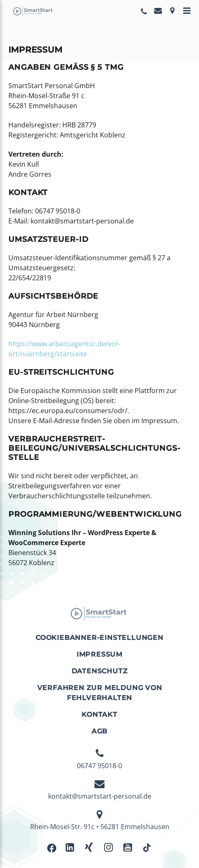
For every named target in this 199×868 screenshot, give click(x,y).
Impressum (99, 654)
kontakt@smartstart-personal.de (100, 790)
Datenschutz (100, 671)
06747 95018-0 (99, 759)
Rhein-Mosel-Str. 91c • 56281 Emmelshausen (100, 820)
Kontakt (99, 714)
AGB (99, 731)
